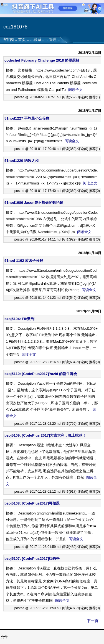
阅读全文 (75, 90)
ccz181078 (15, 27)
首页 (22, 39)
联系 (37, 39)
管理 (53, 39)
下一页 (93, 621)
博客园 (8, 39)
